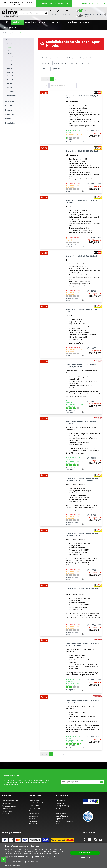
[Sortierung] (63, 85)
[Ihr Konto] (51, 13)
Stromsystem (60, 63)
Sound (85, 63)
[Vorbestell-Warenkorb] (89, 16)
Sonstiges (11, 91)
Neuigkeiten (10, 123)
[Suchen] (46, 13)
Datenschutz (60, 808)
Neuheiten (10, 110)
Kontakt (32, 811)
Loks (10, 47)
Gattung (71, 58)
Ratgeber (32, 819)
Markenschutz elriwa (9, 806)
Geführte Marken (61, 824)
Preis (45, 69)
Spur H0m (11, 76)
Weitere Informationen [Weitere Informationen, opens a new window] (53, 853)
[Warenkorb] (82, 10)
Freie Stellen (6, 814)
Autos (10, 54)
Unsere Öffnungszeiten (10, 801)
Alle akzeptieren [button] (85, 853)
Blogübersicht (34, 816)
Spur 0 (10, 68)
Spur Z (10, 88)
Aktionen (9, 40)
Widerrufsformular (62, 816)
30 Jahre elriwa (7, 811)
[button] (3, 859)
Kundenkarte (33, 821)
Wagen (10, 51)
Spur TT (10, 84)
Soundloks (10, 114)
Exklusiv (9, 119)
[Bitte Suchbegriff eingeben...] (31, 13)
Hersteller (47, 58)
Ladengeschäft (7, 803)
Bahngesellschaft (87, 58)
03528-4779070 (62, 3)
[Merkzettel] (58, 13)
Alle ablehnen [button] (85, 858)
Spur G (10, 60)
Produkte (9, 106)
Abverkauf (10, 102)
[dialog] (53, 855)
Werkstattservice (35, 808)
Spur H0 (10, 72)
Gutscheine (11, 95)
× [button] (105, 845)
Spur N (10, 44)
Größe (59, 58)
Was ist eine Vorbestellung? (65, 821)
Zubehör (11, 57)
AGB (57, 811)
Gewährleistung (34, 813)
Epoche (46, 63)
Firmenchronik (7, 809)
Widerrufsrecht (61, 813)
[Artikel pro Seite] (45, 85)
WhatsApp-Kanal (34, 824)
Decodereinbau (34, 806)
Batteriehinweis (61, 801)
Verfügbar (58, 69)
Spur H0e (11, 80)
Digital (74, 63)
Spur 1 (10, 64)
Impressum (59, 819)
